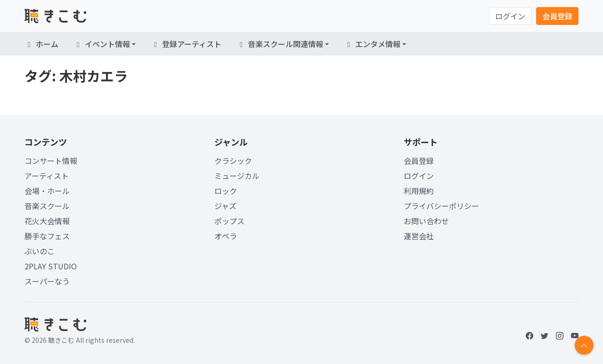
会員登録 (557, 16)
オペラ (226, 236)
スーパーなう (47, 281)
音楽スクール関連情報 (280, 44)
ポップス (229, 221)
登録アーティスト (186, 44)
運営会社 (419, 236)
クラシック (233, 161)
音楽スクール (47, 206)
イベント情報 (102, 44)
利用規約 (419, 191)
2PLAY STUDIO (51, 266)
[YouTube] (575, 335)
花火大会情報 (47, 221)
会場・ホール (47, 191)
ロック (226, 191)
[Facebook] (530, 335)
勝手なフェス (47, 236)
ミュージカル (237, 176)
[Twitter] (545, 335)
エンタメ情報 (372, 44)
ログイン (510, 16)
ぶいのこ (40, 251)
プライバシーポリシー (441, 206)
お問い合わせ (426, 221)
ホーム (41, 44)
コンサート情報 (51, 161)
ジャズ (225, 206)
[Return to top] (584, 345)
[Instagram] (560, 335)
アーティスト (47, 176)
